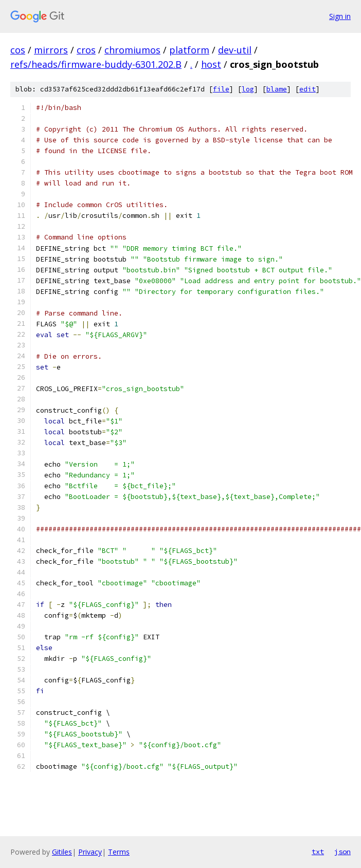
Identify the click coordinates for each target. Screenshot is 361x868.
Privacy (90, 852)
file (221, 89)
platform (189, 50)
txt (318, 852)
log (248, 89)
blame (277, 89)
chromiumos (132, 50)
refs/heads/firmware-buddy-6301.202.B (96, 64)
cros (86, 50)
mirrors (51, 50)
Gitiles (62, 852)
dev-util (235, 50)
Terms (119, 852)
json (342, 852)
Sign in (340, 16)
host (211, 64)
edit (308, 89)
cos (18, 50)
